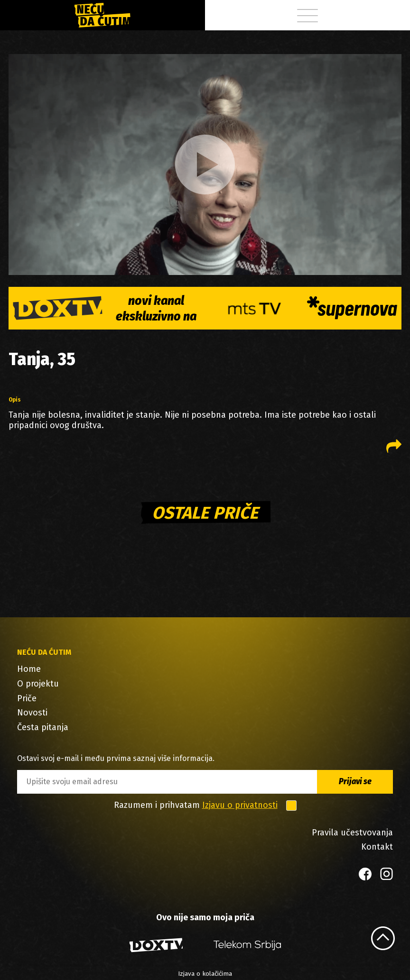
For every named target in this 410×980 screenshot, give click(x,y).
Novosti (32, 713)
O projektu (38, 684)
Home (29, 669)
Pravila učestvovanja (352, 833)
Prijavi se (355, 781)
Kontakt (377, 847)
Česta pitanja (43, 727)
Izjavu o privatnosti (240, 805)
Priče (27, 698)
